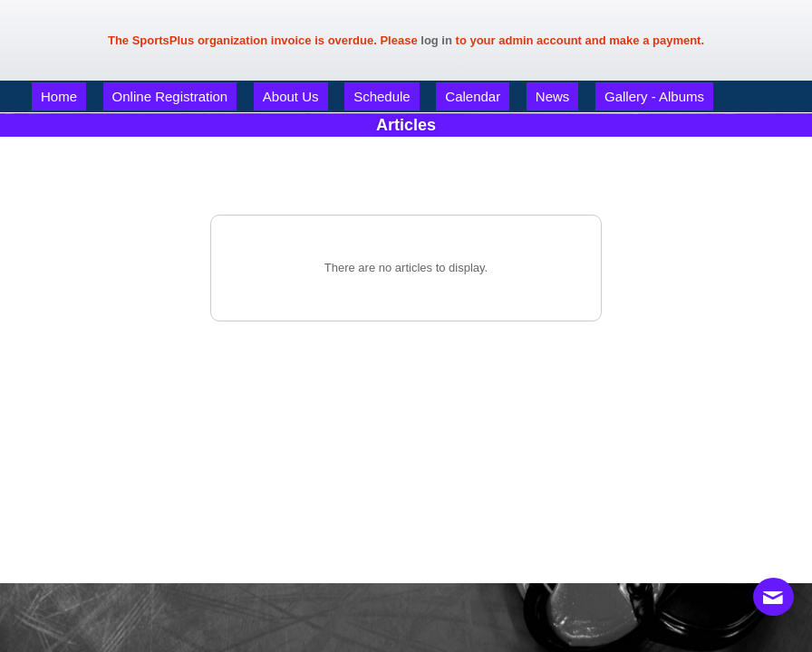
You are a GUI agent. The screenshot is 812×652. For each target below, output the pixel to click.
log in (436, 40)
